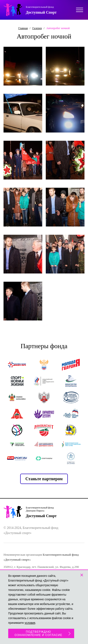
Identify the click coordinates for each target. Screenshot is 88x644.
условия (30, 623)
